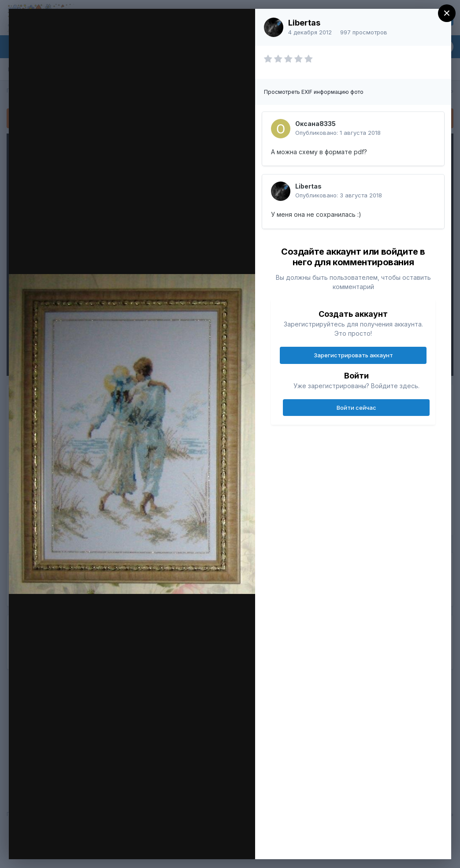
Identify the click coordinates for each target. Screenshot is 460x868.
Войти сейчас (356, 408)
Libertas (304, 23)
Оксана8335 (315, 124)
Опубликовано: (338, 133)
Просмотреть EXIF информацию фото (314, 92)
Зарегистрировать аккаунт (353, 355)
